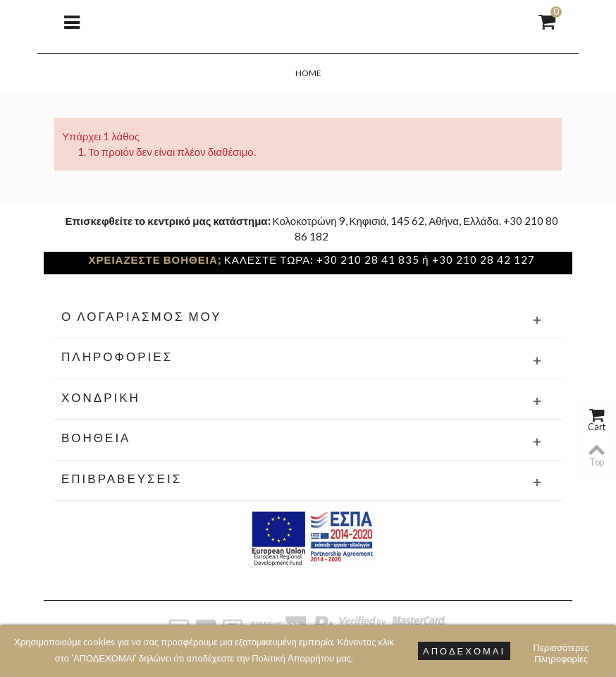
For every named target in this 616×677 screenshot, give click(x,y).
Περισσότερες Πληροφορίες (561, 649)
